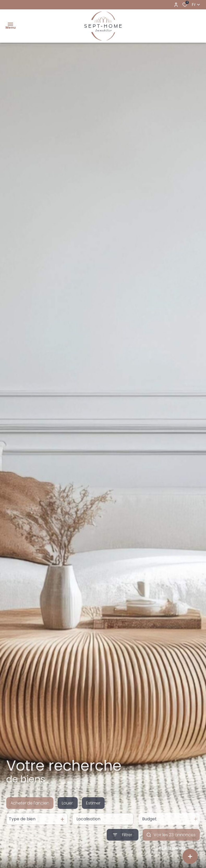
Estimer (93, 809)
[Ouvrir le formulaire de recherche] (123, 841)
